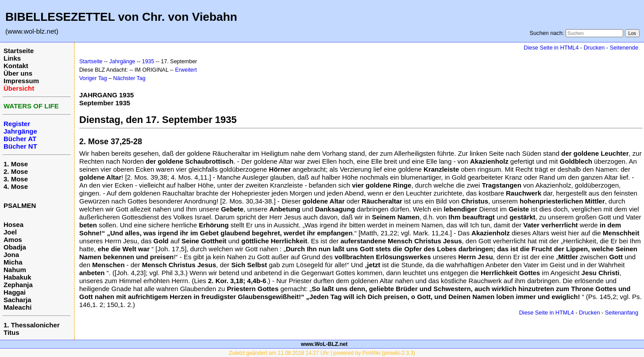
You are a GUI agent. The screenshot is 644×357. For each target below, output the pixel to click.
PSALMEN (20, 205)
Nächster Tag (129, 78)
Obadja (15, 247)
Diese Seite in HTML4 (551, 48)
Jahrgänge (122, 61)
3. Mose (16, 179)
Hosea (13, 225)
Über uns (18, 73)
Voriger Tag (93, 78)
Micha (13, 262)
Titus (12, 332)
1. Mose (16, 164)
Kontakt (16, 66)
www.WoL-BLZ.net (324, 344)
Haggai (15, 292)
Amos (13, 240)
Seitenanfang (622, 313)
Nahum (15, 270)
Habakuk (17, 277)
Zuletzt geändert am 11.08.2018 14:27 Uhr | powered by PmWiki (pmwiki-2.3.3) (322, 353)
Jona (11, 255)
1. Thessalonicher (32, 325)
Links (12, 58)
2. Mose (16, 171)
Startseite (19, 51)
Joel (10, 232)
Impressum (21, 81)
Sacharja (17, 300)
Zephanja (18, 285)
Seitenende (624, 48)
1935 (148, 61)
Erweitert (186, 70)
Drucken (594, 48)
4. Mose (16, 186)
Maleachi (17, 307)
